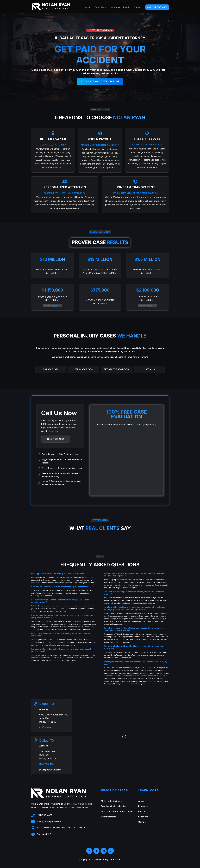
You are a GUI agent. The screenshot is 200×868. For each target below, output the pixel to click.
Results (127, 7)
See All (149, 369)
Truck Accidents (84, 369)
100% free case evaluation (100, 81)
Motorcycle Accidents (116, 369)
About (88, 7)
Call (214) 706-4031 (157, 7)
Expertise (99, 7)
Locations (115, 7)
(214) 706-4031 (56, 439)
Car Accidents (51, 369)
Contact (138, 7)
